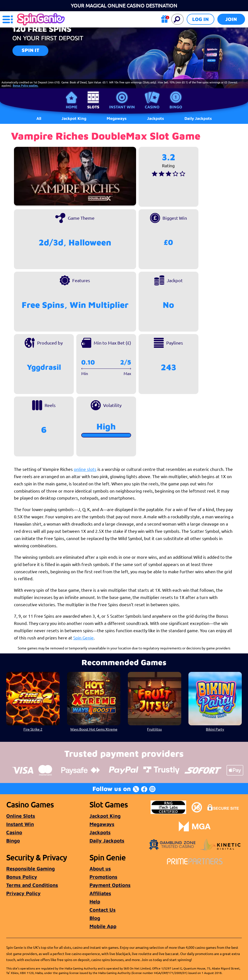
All (39, 118)
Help (95, 901)
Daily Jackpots (198, 118)
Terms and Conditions (32, 885)
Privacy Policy (23, 893)
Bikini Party (215, 729)
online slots (85, 469)
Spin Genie (83, 638)
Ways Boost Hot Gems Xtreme (94, 729)
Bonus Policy (22, 877)
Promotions (103, 877)
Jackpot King (105, 816)
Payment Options (110, 885)
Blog (95, 918)
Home (72, 107)
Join (231, 19)
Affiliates (100, 893)
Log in (201, 19)
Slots (93, 107)
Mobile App (103, 926)
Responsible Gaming (31, 869)
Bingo (176, 107)
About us (100, 869)
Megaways (102, 824)
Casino (152, 107)
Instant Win (122, 107)
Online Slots (21, 816)
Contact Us (103, 910)
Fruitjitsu (154, 729)
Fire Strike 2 (33, 729)
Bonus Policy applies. (26, 85)
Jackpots (100, 832)
